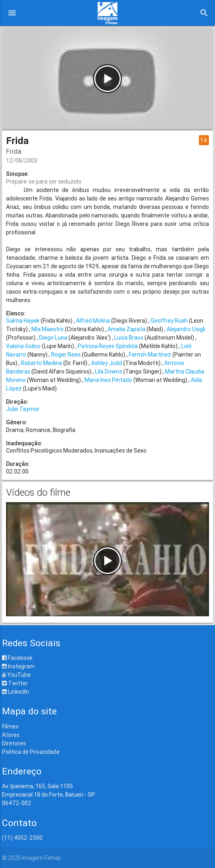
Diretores (14, 743)
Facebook (17, 658)
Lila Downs (109, 371)
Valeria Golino (23, 346)
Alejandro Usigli (186, 329)
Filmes (10, 726)
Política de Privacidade (31, 752)
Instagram (18, 666)
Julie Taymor (23, 409)
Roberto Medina (41, 363)
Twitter (15, 683)
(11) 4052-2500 (22, 838)
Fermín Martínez (150, 355)
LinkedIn (16, 692)
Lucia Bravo (129, 338)
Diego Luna (53, 338)
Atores (11, 735)
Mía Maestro (48, 329)
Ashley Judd (106, 363)
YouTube (16, 675)
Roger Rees (66, 355)
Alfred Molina (93, 321)
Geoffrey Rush (169, 321)
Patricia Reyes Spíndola (108, 346)
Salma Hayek (23, 321)
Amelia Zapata (126, 329)
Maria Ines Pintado (108, 380)
